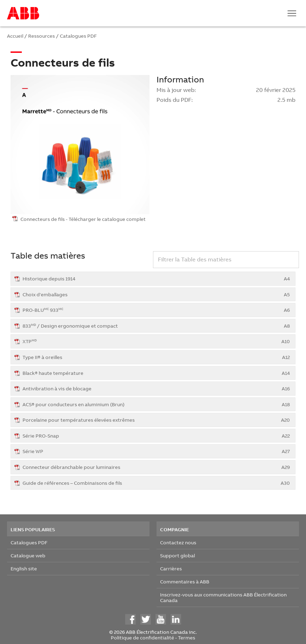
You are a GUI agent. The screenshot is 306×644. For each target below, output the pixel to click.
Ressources (42, 36)
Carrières (171, 568)
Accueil (15, 36)
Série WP (156, 451)
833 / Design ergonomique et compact (156, 326)
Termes (187, 637)
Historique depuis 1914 (156, 278)
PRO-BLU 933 (156, 310)
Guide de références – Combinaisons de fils (156, 483)
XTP (156, 341)
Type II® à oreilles (156, 357)
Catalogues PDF (78, 36)
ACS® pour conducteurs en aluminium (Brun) (156, 404)
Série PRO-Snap (156, 436)
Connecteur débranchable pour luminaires (156, 467)
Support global (177, 555)
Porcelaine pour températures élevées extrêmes (156, 420)
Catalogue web (28, 555)
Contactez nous (178, 542)
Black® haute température (156, 373)
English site (24, 568)
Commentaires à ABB (185, 581)
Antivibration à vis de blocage (156, 388)
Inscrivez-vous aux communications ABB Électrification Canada (223, 597)
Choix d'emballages (156, 294)
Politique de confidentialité (142, 637)
